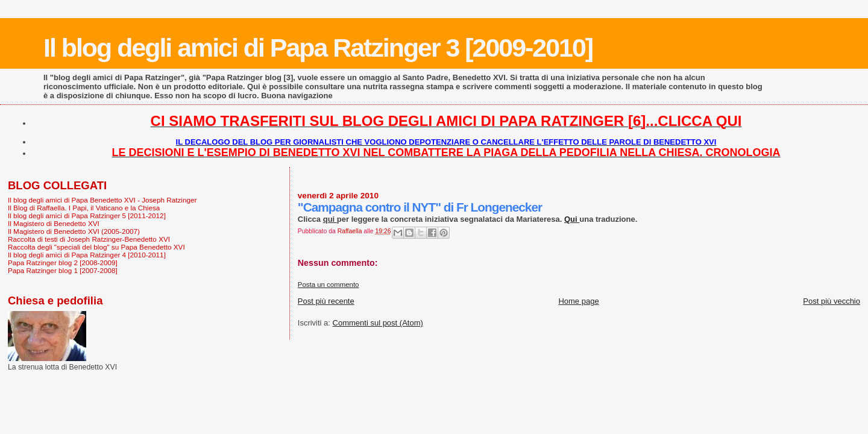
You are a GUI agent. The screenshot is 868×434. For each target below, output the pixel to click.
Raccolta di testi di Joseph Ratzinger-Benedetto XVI (89, 239)
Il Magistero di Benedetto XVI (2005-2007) (74, 231)
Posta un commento (329, 285)
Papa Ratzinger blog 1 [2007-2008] (63, 270)
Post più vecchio (832, 301)
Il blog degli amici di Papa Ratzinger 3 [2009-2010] (318, 48)
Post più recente (326, 301)
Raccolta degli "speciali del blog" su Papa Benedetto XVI (96, 247)
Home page (578, 301)
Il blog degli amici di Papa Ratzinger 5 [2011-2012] (87, 215)
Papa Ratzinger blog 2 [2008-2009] (63, 263)
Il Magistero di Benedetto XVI (54, 223)
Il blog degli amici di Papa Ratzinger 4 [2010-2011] (87, 255)
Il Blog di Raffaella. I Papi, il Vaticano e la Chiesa (84, 208)
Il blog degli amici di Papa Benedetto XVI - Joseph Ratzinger (102, 200)
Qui (572, 219)
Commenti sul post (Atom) (378, 323)
